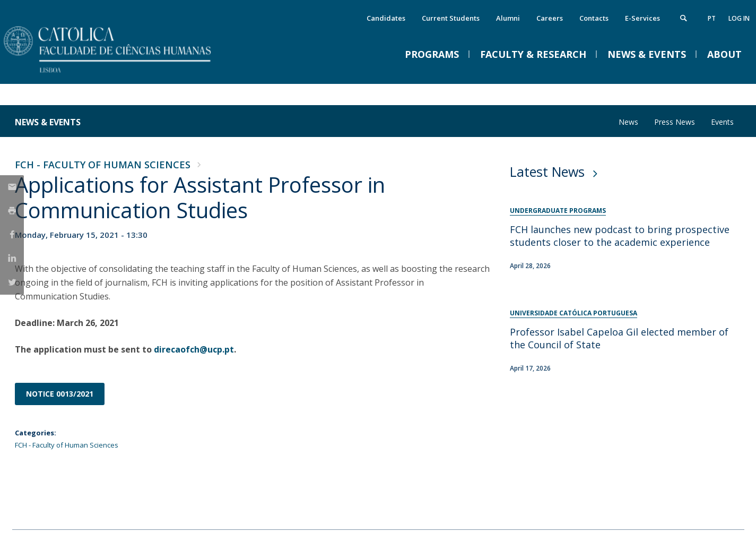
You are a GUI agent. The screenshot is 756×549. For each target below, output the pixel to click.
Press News (675, 122)
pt (712, 18)
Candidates (386, 18)
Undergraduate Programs (558, 211)
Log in (739, 18)
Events (722, 122)
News (628, 122)
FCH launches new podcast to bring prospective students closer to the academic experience (620, 236)
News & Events (48, 122)
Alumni (508, 18)
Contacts (594, 18)
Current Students (451, 18)
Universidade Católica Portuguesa (573, 313)
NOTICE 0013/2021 (60, 394)
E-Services (642, 18)
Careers (550, 18)
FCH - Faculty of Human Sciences (103, 165)
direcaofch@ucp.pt (194, 349)
